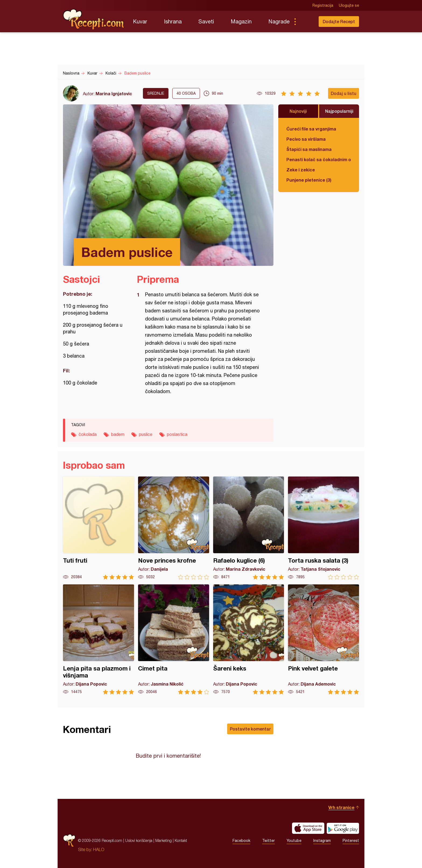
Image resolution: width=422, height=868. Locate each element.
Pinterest (351, 841)
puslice (146, 434)
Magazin (241, 21)
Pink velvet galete (323, 639)
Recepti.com (94, 19)
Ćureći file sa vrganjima (311, 129)
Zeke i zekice (301, 170)
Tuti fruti (99, 528)
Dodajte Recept (339, 21)
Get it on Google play (343, 828)
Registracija (323, 5)
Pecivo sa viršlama (306, 139)
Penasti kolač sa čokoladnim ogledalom (319, 159)
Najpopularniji (339, 111)
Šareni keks (249, 639)
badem (118, 434)
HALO (99, 849)
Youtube (294, 841)
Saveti (206, 21)
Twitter (268, 841)
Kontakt (181, 840)
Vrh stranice (341, 807)
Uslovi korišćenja (139, 840)
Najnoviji (298, 111)
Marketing (163, 840)
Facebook (241, 841)
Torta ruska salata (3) (323, 528)
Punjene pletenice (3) (309, 180)
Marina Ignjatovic (114, 93)
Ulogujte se (349, 5)
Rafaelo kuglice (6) (249, 528)
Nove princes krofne (174, 528)
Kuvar (140, 21)
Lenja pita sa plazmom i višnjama (99, 639)
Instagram (322, 841)
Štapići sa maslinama (309, 149)
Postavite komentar (250, 729)
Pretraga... (306, 22)
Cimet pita (174, 639)
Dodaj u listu (344, 93)
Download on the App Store (308, 828)
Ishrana (173, 21)
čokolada (88, 434)
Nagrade (279, 21)
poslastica (177, 434)
